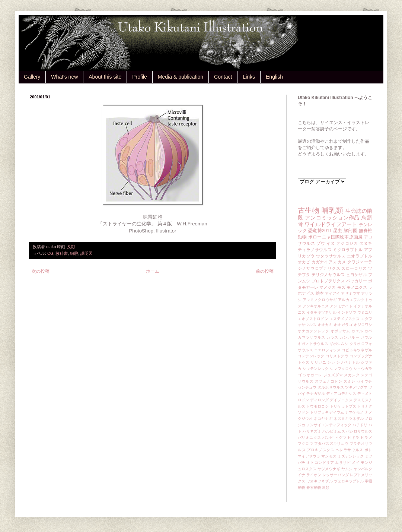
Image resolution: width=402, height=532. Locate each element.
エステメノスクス (345, 319)
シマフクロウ (341, 369)
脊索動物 (314, 487)
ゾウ (321, 243)
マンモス (329, 456)
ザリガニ (318, 362)
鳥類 (367, 218)
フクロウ (305, 444)
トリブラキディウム (327, 412)
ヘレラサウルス (350, 450)
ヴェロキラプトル (349, 481)
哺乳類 (332, 210)
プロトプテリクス (328, 281)
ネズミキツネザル (349, 419)
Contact (223, 77)
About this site (105, 77)
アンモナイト (341, 306)
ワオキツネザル (320, 481)
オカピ (304, 262)
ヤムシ (347, 469)
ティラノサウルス (315, 250)
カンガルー (349, 337)
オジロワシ (363, 325)
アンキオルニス (316, 306)
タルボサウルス (331, 387)
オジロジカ (347, 243)
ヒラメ (366, 438)
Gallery (32, 77)
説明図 (87, 253)
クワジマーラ (360, 262)
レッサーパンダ (336, 475)
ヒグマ (341, 438)
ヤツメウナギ (329, 469)
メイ (356, 463)
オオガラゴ (343, 325)
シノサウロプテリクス (319, 268)
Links (249, 77)
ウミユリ (365, 312)
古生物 (309, 210)
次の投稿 (41, 271)
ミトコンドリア (320, 463)
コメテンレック (311, 356)
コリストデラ (337, 356)
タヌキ (366, 243)
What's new (64, 77)
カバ (368, 331)
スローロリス (354, 268)
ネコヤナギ (323, 419)
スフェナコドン (329, 381)
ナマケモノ (354, 412)
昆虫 (338, 231)
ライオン (314, 475)
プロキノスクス (320, 450)
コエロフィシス (328, 350)
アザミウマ (350, 293)
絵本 (320, 293)
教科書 (62, 253)
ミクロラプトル (348, 250)
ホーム (153, 271)
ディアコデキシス (341, 394)
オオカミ (325, 325)
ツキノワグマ (356, 387)
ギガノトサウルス (313, 344)
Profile (140, 77)
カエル (357, 331)
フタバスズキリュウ (331, 444)
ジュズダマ (333, 375)
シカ (331, 362)
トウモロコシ (318, 406)
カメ (342, 262)
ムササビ (343, 463)
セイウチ (364, 381)
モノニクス (357, 287)
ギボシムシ (339, 344)
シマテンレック (316, 369)
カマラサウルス (312, 337)
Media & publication (181, 77)
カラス (332, 337)
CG (50, 253)
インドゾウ (347, 312)
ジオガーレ (313, 375)
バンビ (328, 438)
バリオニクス (310, 438)
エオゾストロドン (313, 319)
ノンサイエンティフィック (329, 425)
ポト (368, 450)
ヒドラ (353, 438)
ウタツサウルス (331, 256)
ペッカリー (357, 281)
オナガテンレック (314, 331)
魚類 (326, 487)
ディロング (319, 400)
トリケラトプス (343, 406)
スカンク (352, 375)
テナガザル (316, 394)
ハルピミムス (334, 431)
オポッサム (340, 331)
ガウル (366, 337)
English (274, 77)
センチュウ (307, 387)
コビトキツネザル (357, 350)
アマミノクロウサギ (320, 300)
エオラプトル (360, 256)
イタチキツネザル (321, 312)
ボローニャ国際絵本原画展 (335, 237)
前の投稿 (265, 271)
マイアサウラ (309, 456)
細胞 (74, 253)
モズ (341, 287)
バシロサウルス (359, 431)
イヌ (331, 243)
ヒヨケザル (357, 275)
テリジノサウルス (328, 275)
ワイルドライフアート (331, 224)
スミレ (350, 381)
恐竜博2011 (320, 231)
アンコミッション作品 (332, 218)
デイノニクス (341, 400)
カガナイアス (324, 262)
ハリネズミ (312, 431)
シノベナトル (348, 362)
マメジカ (328, 287)
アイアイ (333, 293)
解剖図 (350, 231)
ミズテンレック (351, 456)
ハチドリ (360, 425)
